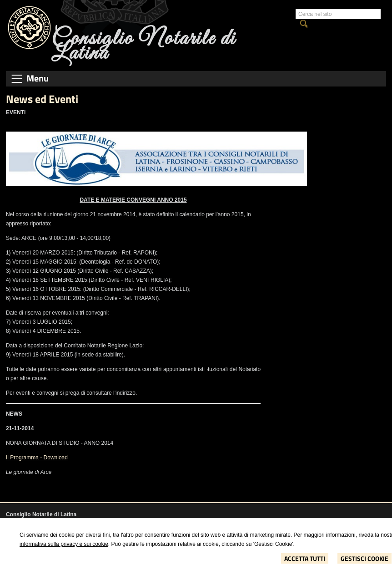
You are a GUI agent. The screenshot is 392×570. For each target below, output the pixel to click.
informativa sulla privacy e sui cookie (64, 544)
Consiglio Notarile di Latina (143, 46)
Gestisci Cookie (364, 558)
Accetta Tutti (305, 558)
